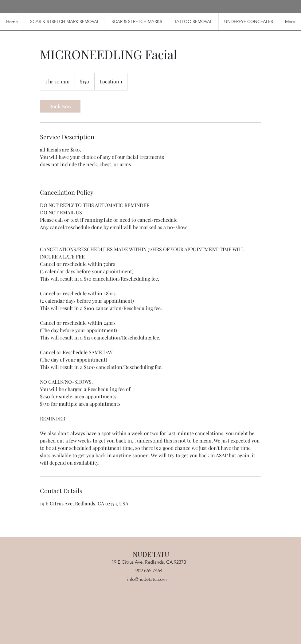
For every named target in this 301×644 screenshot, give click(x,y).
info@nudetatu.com (147, 579)
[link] (60, 106)
